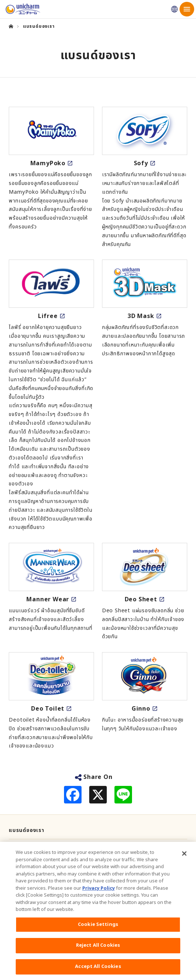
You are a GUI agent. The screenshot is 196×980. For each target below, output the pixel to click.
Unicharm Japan (174, 9)
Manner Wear (48, 599)
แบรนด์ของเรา (27, 830)
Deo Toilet (48, 709)
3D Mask (141, 316)
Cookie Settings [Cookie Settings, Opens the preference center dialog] (98, 928)
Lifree (48, 316)
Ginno (141, 709)
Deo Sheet (141, 599)
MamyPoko (48, 163)
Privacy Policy (99, 892)
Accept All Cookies (98, 970)
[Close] (184, 858)
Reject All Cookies (98, 949)
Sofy (141, 163)
